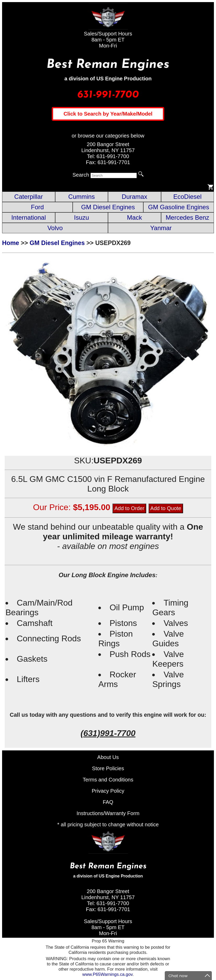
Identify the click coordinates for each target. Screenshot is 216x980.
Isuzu (81, 217)
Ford (37, 207)
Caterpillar (29, 197)
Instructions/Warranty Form (108, 813)
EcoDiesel (187, 197)
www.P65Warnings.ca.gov (107, 974)
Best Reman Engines (108, 65)
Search (81, 175)
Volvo (55, 228)
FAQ (108, 802)
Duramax (135, 197)
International (29, 217)
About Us (108, 757)
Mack (135, 217)
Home (11, 243)
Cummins (81, 197)
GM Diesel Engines (108, 207)
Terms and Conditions (108, 780)
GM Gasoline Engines (178, 207)
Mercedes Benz (187, 217)
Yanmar (161, 228)
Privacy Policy (108, 791)
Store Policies (108, 768)
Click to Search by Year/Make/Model (108, 114)
